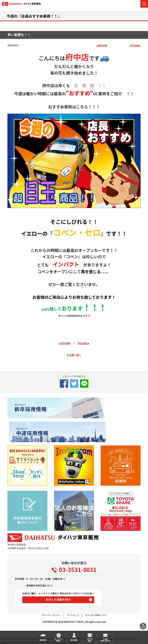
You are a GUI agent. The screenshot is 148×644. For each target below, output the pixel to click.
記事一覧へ (75, 355)
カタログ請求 (90, 640)
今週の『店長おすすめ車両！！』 (34, 16)
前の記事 (103, 46)
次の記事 (134, 46)
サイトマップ (73, 615)
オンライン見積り (59, 640)
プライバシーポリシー (51, 615)
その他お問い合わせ (105, 640)
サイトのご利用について (96, 615)
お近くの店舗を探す (58, 599)
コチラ (86, 316)
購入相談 (74, 640)
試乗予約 (43, 640)
